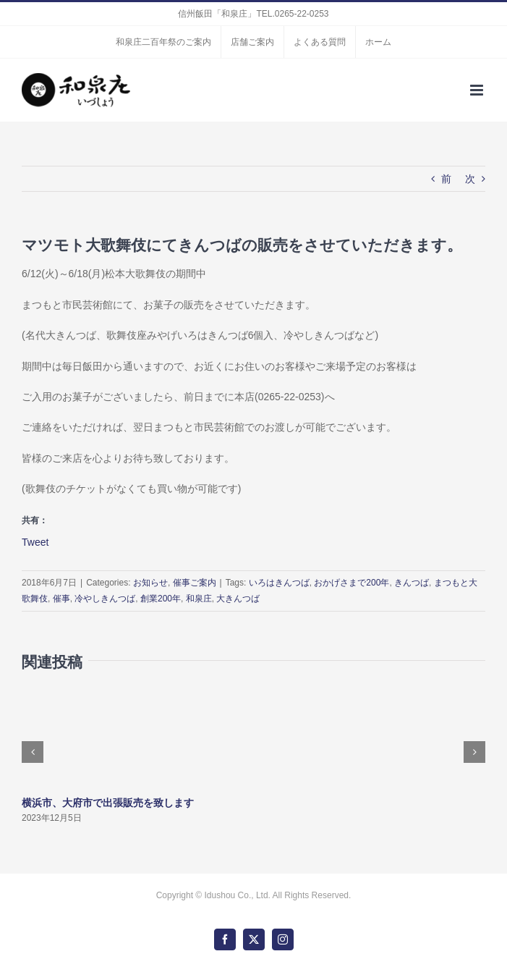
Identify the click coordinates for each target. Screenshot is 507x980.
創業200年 (161, 599)
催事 (61, 599)
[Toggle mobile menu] (478, 90)
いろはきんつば (279, 583)
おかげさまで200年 (352, 583)
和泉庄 (199, 599)
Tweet (35, 542)
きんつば (412, 583)
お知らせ (150, 583)
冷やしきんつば (105, 599)
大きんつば (238, 599)
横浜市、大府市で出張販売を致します (108, 803)
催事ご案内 (195, 583)
